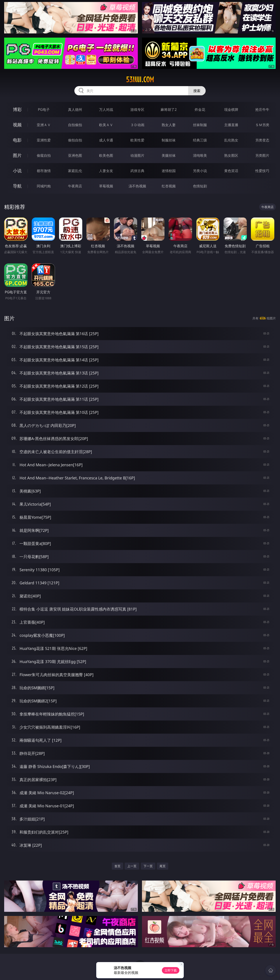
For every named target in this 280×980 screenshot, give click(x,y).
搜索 (197, 91)
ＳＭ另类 (262, 125)
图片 (17, 155)
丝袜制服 (200, 125)
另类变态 (262, 140)
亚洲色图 (75, 155)
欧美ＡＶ (106, 125)
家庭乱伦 (75, 171)
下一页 (148, 866)
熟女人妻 (169, 125)
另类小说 (200, 171)
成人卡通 (106, 140)
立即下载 (171, 970)
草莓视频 (106, 186)
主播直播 (231, 125)
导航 (17, 186)
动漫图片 (137, 155)
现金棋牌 (231, 110)
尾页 (163, 866)
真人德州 (75, 110)
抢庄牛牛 (262, 110)
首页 (117, 866)
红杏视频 (169, 186)
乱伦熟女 (231, 140)
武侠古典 (137, 171)
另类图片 (262, 155)
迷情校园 (169, 171)
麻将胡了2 (169, 110)
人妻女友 (106, 171)
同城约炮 (44, 186)
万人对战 (106, 110)
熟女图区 (231, 155)
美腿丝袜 (169, 155)
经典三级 (200, 140)
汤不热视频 (137, 186)
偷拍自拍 (75, 140)
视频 (17, 125)
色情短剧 (200, 186)
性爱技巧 (262, 171)
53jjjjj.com (140, 80)
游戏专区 (137, 110)
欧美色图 (106, 155)
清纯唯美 (200, 155)
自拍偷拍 (75, 125)
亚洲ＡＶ (44, 125)
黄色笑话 (231, 171)
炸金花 (200, 110)
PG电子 (44, 110)
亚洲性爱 (44, 140)
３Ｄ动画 (137, 125)
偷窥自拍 (44, 155)
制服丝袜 (169, 140)
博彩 (17, 109)
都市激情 (44, 171)
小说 (17, 171)
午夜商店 (75, 186)
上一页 (132, 866)
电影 (17, 140)
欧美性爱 (137, 140)
